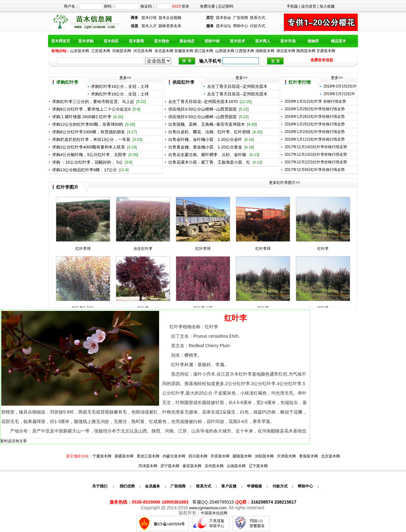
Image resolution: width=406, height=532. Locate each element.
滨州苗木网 (214, 466)
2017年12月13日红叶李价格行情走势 (316, 154)
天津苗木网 (286, 456)
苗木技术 (237, 41)
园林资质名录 (170, 26)
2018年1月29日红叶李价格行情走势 (315, 109)
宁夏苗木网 (102, 456)
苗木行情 (149, 18)
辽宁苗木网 (258, 466)
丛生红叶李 (143, 249)
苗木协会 (224, 18)
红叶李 (323, 249)
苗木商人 (263, 41)
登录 (185, 6)
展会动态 (187, 41)
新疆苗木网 (124, 456)
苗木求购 (86, 41)
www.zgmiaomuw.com (208, 508)
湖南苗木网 (265, 51)
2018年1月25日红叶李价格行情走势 (315, 124)
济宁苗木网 (170, 466)
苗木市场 (288, 41)
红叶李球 (83, 249)
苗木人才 (149, 26)
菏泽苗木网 (148, 466)
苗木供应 (111, 41)
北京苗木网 (331, 456)
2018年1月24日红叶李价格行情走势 (315, 132)
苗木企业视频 (170, 18)
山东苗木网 (80, 51)
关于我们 (100, 486)
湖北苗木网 (286, 51)
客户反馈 (229, 486)
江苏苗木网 (101, 51)
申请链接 (254, 486)
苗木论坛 (224, 26)
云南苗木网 (236, 466)
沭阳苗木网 (264, 456)
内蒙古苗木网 (174, 456)
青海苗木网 (308, 456)
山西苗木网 (225, 51)
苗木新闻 (136, 41)
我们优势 (126, 486)
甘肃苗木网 (326, 51)
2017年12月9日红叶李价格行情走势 (315, 170)
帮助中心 (241, 26)
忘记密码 (226, 6)
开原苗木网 (220, 456)
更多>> (125, 78)
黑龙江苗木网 (148, 456)
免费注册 (207, 6)
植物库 (313, 41)
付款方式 (258, 26)
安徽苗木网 (184, 51)
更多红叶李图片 (282, 183)
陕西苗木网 (306, 51)
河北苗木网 (143, 51)
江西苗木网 (245, 51)
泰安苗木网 (192, 466)
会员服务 (152, 486)
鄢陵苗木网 (242, 456)
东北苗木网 (164, 51)
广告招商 (241, 18)
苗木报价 (162, 41)
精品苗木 (338, 41)
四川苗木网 (198, 456)
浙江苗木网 (204, 51)
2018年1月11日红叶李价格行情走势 (315, 139)
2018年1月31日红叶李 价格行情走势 (315, 101)
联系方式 (258, 18)
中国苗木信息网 (214, 513)
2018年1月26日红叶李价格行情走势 (315, 117)
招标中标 (212, 41)
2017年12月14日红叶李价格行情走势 (316, 147)
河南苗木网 (122, 51)
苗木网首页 (61, 41)
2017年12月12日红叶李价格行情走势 (316, 162)
